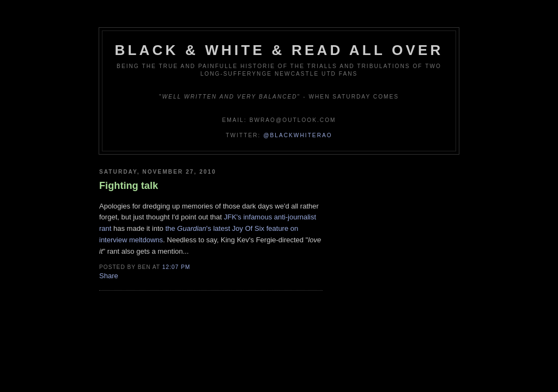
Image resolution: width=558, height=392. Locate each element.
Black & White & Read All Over (279, 50)
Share (109, 276)
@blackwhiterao (298, 135)
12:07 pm (176, 267)
